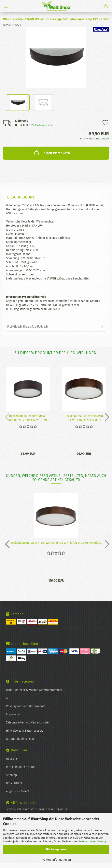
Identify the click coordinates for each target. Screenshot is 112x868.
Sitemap (11, 775)
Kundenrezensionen (28, 326)
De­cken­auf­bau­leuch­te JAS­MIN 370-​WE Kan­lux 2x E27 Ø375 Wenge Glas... (84, 418)
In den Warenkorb (52, 153)
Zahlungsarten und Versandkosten (28, 723)
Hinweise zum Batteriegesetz (25, 731)
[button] (106, 417)
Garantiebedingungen (20, 739)
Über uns (12, 759)
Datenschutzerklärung (93, 841)
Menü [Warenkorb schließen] (6, 6)
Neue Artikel (14, 783)
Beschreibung (21, 197)
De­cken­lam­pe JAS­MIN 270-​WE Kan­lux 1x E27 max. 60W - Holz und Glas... (28, 418)
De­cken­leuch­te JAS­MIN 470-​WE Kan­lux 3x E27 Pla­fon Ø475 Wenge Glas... (56, 543)
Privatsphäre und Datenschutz (26, 706)
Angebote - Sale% (18, 791)
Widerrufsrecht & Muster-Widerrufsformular (34, 690)
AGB (9, 698)
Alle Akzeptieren (56, 849)
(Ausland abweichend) (42, 125)
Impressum (13, 714)
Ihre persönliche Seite (20, 767)
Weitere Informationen (56, 860)
